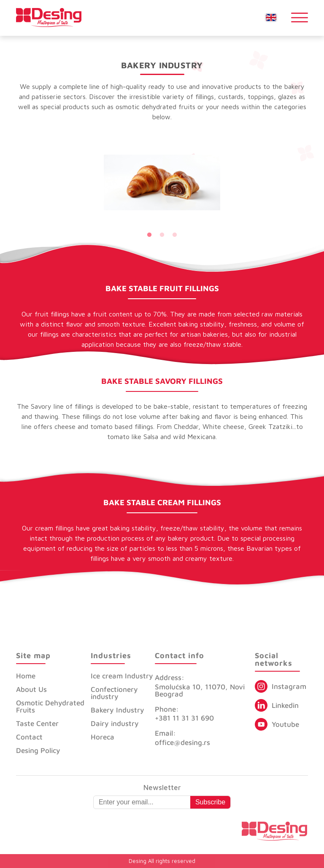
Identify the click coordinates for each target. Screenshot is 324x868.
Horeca (103, 737)
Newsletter (162, 788)
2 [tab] (162, 235)
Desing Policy (38, 750)
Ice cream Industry (122, 676)
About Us (31, 689)
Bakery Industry (117, 710)
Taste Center (37, 723)
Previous (97, 182)
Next (227, 182)
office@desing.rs (182, 742)
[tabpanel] (162, 182)
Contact (29, 737)
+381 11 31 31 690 (184, 718)
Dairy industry (115, 723)
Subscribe (210, 802)
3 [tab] (175, 235)
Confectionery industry (114, 693)
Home (26, 676)
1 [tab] (149, 235)
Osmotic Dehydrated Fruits (50, 706)
